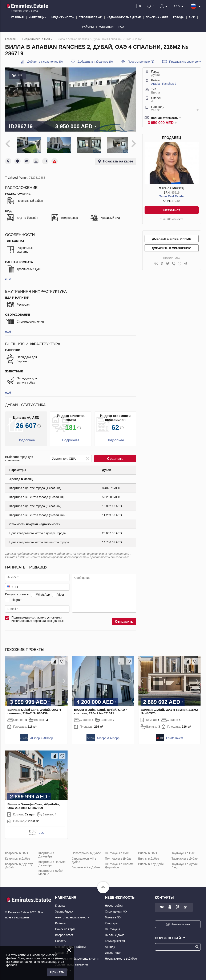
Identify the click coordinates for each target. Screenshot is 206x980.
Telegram (16, 599)
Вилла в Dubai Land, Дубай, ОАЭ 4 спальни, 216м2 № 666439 (34, 710)
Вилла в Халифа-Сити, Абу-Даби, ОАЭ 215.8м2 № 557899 (33, 805)
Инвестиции (113, 952)
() (45, 62)
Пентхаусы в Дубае (118, 857)
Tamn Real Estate (171, 196)
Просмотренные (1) (141, 62)
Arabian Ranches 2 (164, 84)
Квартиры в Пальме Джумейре (52, 863)
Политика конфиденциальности (77, 958)
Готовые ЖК (113, 916)
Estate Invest (175, 737)
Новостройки (114, 905)
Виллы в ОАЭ (148, 852)
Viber (61, 594)
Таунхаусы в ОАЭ (183, 852)
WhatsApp (43, 594)
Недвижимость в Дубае (121, 958)
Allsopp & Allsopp (41, 737)
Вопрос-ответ (64, 934)
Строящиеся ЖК (116, 910)
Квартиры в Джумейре (46, 854)
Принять (57, 972)
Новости (61, 940)
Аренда (110, 946)
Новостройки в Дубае (86, 852)
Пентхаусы (112, 928)
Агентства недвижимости (72, 916)
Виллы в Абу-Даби (151, 863)
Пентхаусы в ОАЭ (117, 852)
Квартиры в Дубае (17, 857)
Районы (60, 922)
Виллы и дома (115, 934)
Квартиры (112, 922)
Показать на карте (118, 160)
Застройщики (64, 910)
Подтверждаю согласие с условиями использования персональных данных (37, 618)
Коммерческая (115, 940)
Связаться (171, 210)
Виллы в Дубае (149, 857)
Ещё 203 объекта (171, 219)
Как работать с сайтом (70, 946)
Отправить (124, 621)
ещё (8, 278)
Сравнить (115, 458)
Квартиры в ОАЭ (16, 852)
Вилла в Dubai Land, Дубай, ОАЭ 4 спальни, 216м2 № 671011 (101, 710)
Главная (61, 905)
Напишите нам (180, 923)
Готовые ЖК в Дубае (86, 866)
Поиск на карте (65, 928)
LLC (42, 832)
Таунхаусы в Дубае (185, 857)
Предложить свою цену (185, 62)
